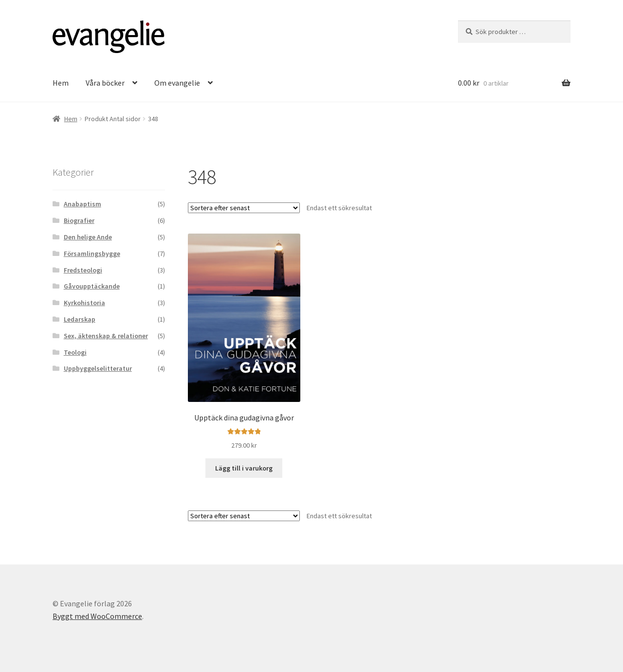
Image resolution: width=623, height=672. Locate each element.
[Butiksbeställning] (244, 208)
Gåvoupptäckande (92, 286)
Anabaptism (82, 204)
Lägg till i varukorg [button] (244, 468)
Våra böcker (105, 83)
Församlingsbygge (92, 254)
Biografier (79, 220)
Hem (61, 83)
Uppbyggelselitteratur (98, 368)
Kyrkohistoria (84, 303)
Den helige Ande (88, 237)
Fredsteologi (83, 270)
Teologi (75, 352)
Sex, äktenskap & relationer (106, 336)
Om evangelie (177, 83)
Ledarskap (80, 319)
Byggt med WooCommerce (97, 616)
